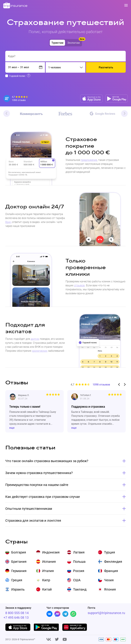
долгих (35, 339)
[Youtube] (65, 640)
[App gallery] (75, 627)
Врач (8, 222)
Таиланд (80, 589)
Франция (111, 571)
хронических (40, 351)
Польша (79, 562)
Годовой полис (17, 76)
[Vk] (49, 614)
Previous (7, 114)
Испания (49, 562)
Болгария (19, 552)
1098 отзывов (101, 385)
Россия (79, 571)
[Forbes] (65, 114)
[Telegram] (65, 614)
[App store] (91, 98)
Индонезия (51, 552)
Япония (110, 589)
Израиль (18, 589)
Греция (17, 580)
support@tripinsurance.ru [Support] (106, 613)
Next (124, 114)
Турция (109, 552)
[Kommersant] (28, 114)
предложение (89, 160)
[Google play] (117, 98)
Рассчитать (106, 67)
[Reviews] (16, 98)
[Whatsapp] (73, 614)
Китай (47, 589)
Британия (19, 562)
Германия (19, 571)
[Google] (102, 114)
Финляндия (113, 562)
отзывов (79, 285)
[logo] (15, 6)
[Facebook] (57, 614)
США (77, 580)
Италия (48, 571)
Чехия (109, 580)
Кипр (46, 580)
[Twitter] (57, 640)
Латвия (79, 552)
